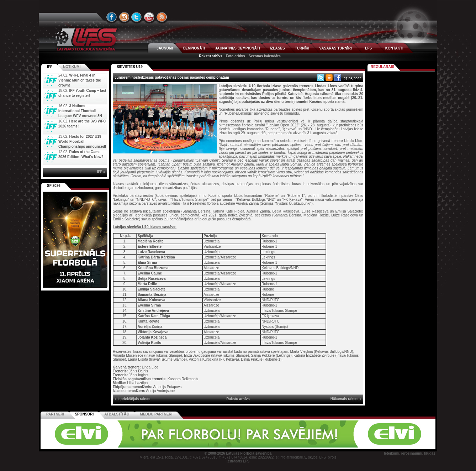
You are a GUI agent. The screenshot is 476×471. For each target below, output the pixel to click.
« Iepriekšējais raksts (133, 399)
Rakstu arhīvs (211, 56)
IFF (50, 67)
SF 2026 (54, 186)
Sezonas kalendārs (265, 56)
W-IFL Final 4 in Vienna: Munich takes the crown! (80, 80)
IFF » (101, 172)
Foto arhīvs (236, 56)
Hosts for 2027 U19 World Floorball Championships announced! (82, 142)
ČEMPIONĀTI (194, 48)
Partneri (55, 414)
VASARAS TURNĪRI (335, 48)
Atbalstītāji (117, 414)
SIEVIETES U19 (130, 67)
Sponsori (84, 414)
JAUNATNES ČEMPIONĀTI (238, 48)
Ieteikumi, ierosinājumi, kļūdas (410, 453)
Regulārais (382, 67)
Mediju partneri (156, 414)
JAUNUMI (165, 48)
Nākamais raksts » (346, 399)
